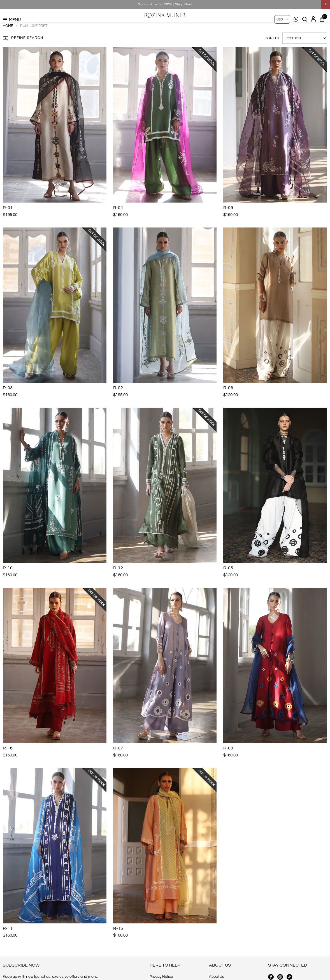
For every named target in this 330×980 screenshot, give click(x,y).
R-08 (228, 760)
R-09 (228, 220)
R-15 (118, 941)
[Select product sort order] (305, 50)
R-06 (228, 400)
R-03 (8, 400)
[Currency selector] (282, 19)
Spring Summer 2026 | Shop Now (165, 4)
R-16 (8, 760)
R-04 (118, 220)
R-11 (8, 941)
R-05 (228, 580)
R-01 (8, 220)
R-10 (8, 580)
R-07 (118, 760)
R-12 (118, 580)
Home (8, 38)
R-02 (118, 400)
